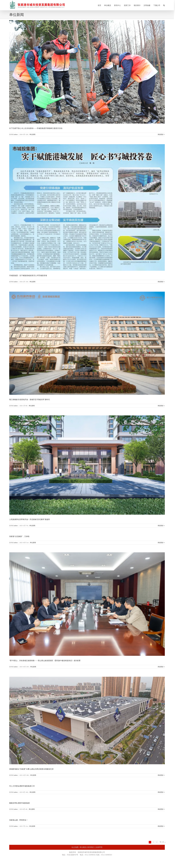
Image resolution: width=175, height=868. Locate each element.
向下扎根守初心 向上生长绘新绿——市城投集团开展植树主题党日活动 (36, 128)
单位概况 (83, 847)
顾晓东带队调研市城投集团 (19, 803)
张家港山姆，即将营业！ (19, 820)
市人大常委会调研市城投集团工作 (22, 786)
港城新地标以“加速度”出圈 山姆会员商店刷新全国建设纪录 (31, 769)
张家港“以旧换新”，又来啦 (19, 536)
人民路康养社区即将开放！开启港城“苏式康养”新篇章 (30, 519)
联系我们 (91, 847)
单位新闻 (32, 134)
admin (16, 134)
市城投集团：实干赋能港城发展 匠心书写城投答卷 (28, 276)
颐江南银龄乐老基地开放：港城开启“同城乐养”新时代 (30, 400)
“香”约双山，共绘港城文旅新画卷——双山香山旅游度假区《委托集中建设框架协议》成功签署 (45, 661)
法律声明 (99, 847)
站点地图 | (76, 847)
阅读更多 (161, 134)
